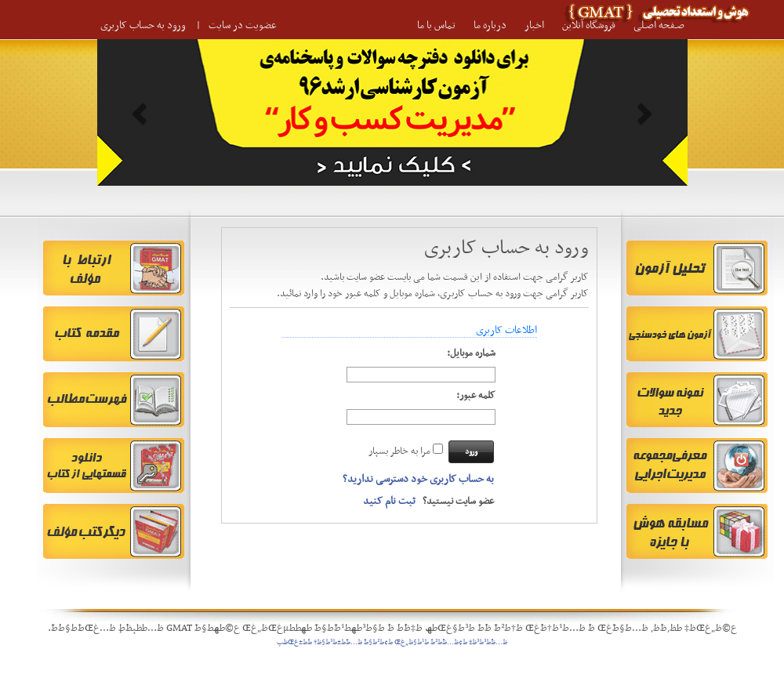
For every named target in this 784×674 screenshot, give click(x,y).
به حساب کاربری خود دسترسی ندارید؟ (418, 479)
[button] (142, 112)
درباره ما (490, 25)
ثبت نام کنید (389, 501)
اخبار (534, 25)
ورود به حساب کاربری (143, 25)
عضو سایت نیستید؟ (428, 502)
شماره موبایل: (471, 354)
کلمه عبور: (476, 396)
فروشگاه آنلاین (589, 25)
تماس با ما (436, 25)
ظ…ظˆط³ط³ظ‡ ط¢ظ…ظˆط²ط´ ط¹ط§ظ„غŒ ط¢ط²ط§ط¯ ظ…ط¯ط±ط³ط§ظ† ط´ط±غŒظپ (392, 643)
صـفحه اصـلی (659, 25)
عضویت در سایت (243, 25)
